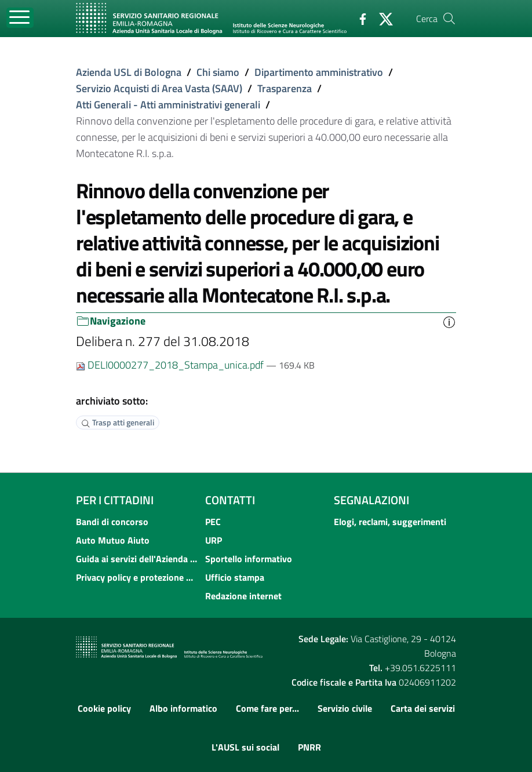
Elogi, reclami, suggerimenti (390, 522)
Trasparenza (285, 88)
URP (214, 540)
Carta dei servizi (423, 708)
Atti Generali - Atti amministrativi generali (168, 105)
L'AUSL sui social (245, 747)
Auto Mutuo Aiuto (113, 540)
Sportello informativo (249, 559)
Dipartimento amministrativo (319, 72)
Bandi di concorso (112, 522)
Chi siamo (218, 72)
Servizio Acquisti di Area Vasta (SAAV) (159, 88)
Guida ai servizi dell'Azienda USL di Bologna (137, 559)
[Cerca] (449, 19)
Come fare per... (267, 708)
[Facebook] (358, 18)
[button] (449, 321)
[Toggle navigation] (20, 18)
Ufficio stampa (235, 577)
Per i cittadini (115, 500)
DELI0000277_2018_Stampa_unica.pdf (171, 365)
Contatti (230, 500)
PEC (213, 522)
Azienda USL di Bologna (129, 72)
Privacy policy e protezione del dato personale (137, 577)
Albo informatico (183, 708)
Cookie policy (104, 708)
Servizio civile (345, 708)
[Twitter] (381, 18)
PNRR (309, 747)
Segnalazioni (371, 500)
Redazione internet (243, 596)
